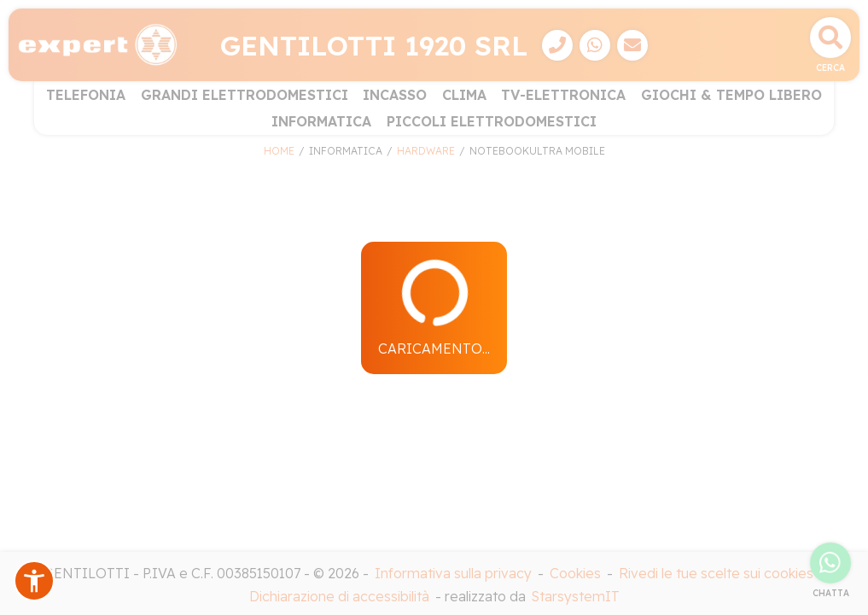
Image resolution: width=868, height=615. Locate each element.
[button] (34, 581)
